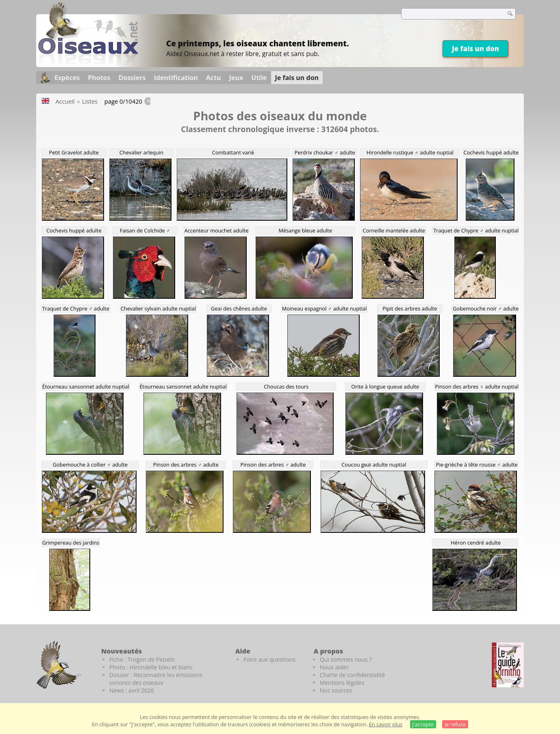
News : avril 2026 (132, 690)
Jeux (236, 78)
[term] (448, 14)
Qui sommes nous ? (346, 659)
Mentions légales (342, 683)
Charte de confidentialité (353, 675)
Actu (214, 78)
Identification (176, 78)
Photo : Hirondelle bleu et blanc (151, 667)
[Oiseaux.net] (88, 62)
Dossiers (132, 78)
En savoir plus (386, 724)
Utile (259, 78)
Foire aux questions (269, 659)
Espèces (67, 78)
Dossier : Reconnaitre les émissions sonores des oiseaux (156, 679)
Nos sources (336, 690)
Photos (99, 78)
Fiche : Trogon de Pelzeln (142, 659)
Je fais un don (475, 49)
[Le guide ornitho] (508, 665)
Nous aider (334, 667)
